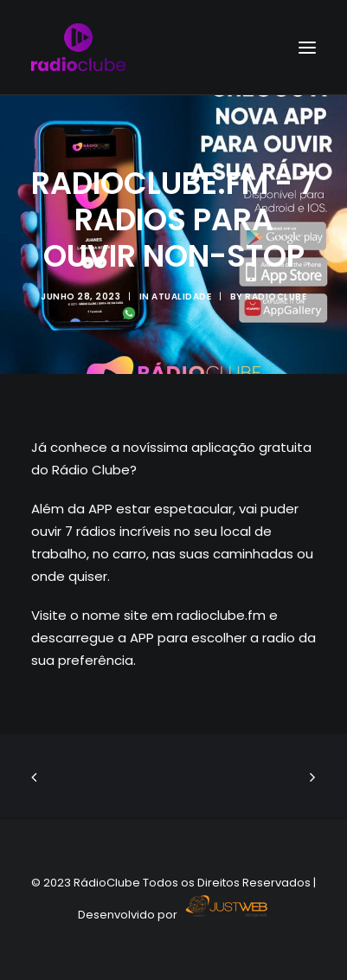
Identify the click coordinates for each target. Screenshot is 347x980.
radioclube (276, 297)
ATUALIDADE (181, 297)
